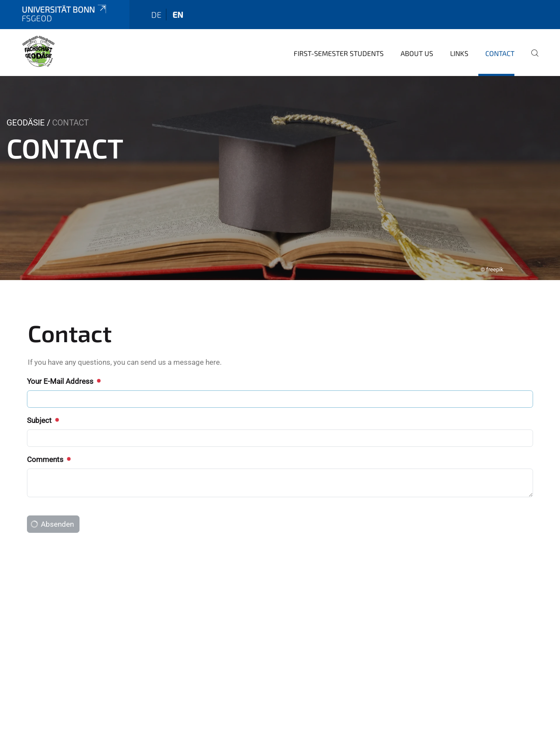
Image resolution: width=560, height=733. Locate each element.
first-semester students (339, 34)
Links (459, 34)
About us (417, 34)
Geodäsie (26, 104)
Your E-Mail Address (63, 362)
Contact (500, 34)
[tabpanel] (280, 159)
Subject (43, 401)
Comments (48, 440)
